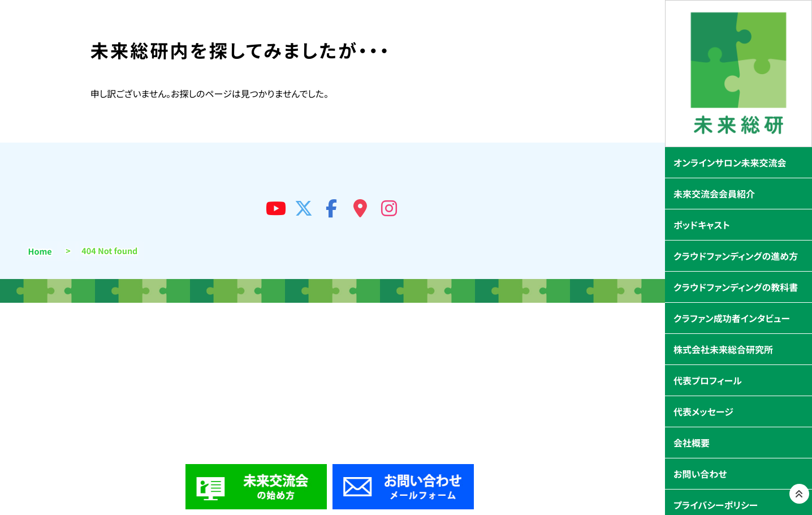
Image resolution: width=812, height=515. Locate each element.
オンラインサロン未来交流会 (730, 162)
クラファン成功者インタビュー (732, 318)
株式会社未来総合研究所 (723, 349)
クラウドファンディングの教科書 (736, 287)
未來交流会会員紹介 (714, 194)
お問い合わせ (700, 474)
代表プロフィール (708, 380)
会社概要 (692, 443)
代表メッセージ (703, 411)
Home (40, 252)
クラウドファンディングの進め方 (736, 256)
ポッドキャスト (702, 225)
